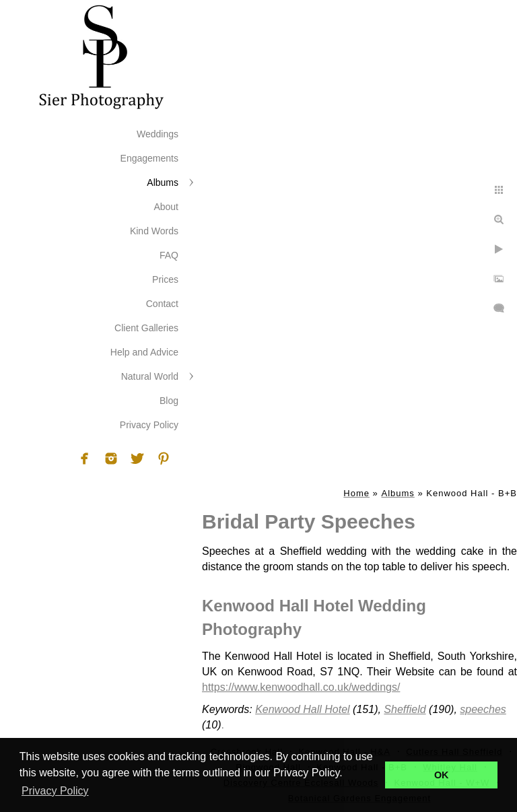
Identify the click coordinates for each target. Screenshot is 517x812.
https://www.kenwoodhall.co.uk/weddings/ (301, 687)
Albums (163, 182)
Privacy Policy (149, 425)
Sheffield (405, 709)
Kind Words (154, 231)
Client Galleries (146, 328)
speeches (483, 709)
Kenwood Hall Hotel (303, 709)
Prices (165, 279)
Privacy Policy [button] (55, 791)
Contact (162, 304)
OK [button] (442, 775)
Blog (169, 401)
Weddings (158, 134)
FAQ (169, 255)
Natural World (150, 376)
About (166, 207)
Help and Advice (144, 352)
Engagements (149, 158)
